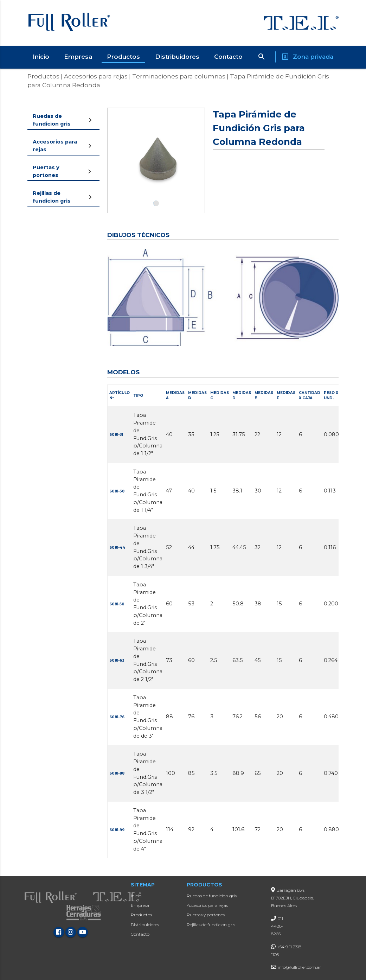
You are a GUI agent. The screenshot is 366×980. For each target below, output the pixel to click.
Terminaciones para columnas (178, 76)
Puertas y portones (206, 915)
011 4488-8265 (277, 926)
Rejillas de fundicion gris (211, 925)
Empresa (78, 57)
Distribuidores (177, 57)
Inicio (41, 57)
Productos (123, 57)
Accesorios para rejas (95, 76)
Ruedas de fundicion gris (212, 896)
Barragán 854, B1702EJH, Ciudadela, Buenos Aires (293, 898)
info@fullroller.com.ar (299, 967)
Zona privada (307, 57)
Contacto (228, 57)
